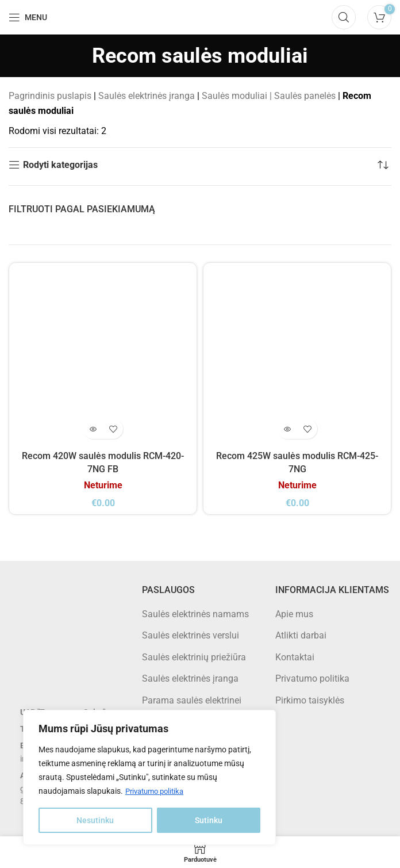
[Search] (344, 17)
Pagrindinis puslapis (50, 96)
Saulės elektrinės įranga (147, 96)
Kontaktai (295, 657)
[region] (149, 778)
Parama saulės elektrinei (192, 700)
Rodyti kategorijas (60, 165)
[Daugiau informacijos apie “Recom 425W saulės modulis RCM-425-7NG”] (287, 429)
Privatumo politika (158, 791)
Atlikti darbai (301, 635)
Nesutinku (95, 820)
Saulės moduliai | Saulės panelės (269, 96)
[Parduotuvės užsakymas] (383, 165)
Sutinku (209, 820)
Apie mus (294, 613)
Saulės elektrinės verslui (191, 635)
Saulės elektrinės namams (195, 613)
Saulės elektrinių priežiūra (194, 657)
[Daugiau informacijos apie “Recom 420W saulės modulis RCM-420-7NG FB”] (93, 429)
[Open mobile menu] (28, 17)
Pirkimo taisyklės (310, 700)
